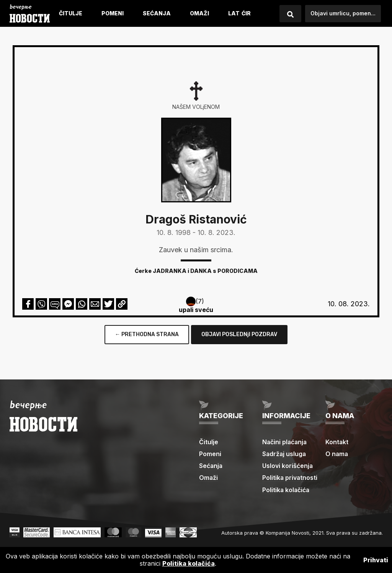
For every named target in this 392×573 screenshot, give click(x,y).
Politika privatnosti (290, 478)
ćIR (246, 13)
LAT (234, 13)
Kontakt (337, 442)
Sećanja (157, 13)
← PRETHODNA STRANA (147, 334)
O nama (337, 454)
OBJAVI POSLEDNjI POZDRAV (239, 334)
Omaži (199, 13)
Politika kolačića (286, 490)
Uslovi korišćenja (288, 466)
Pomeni (113, 13)
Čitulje (71, 13)
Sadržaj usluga (285, 454)
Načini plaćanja (285, 442)
